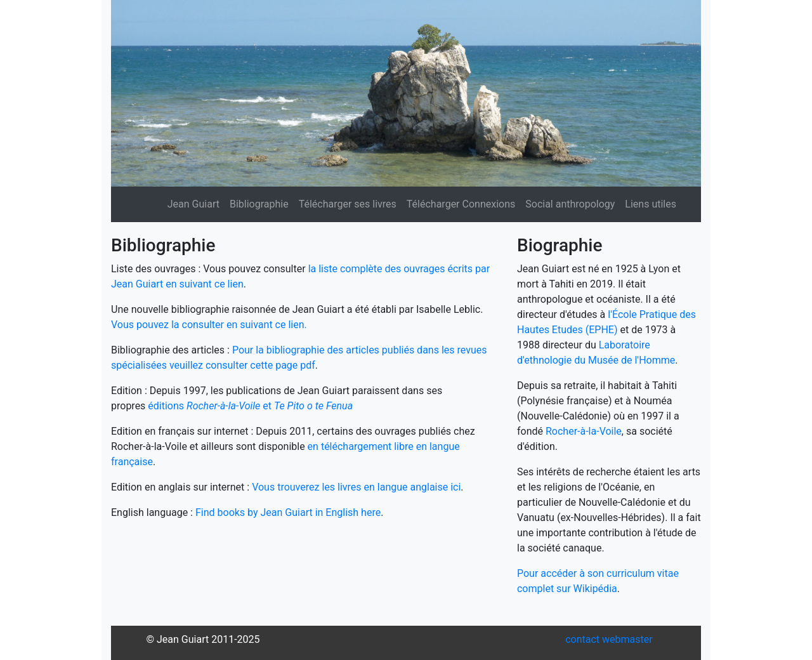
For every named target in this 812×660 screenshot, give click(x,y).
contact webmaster (609, 639)
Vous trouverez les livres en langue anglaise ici (356, 487)
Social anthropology (570, 204)
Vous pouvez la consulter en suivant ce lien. (209, 325)
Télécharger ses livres (348, 204)
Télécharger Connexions (461, 204)
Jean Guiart (193, 204)
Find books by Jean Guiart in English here (288, 512)
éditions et (250, 406)
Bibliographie (259, 204)
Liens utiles (651, 204)
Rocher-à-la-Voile (584, 431)
